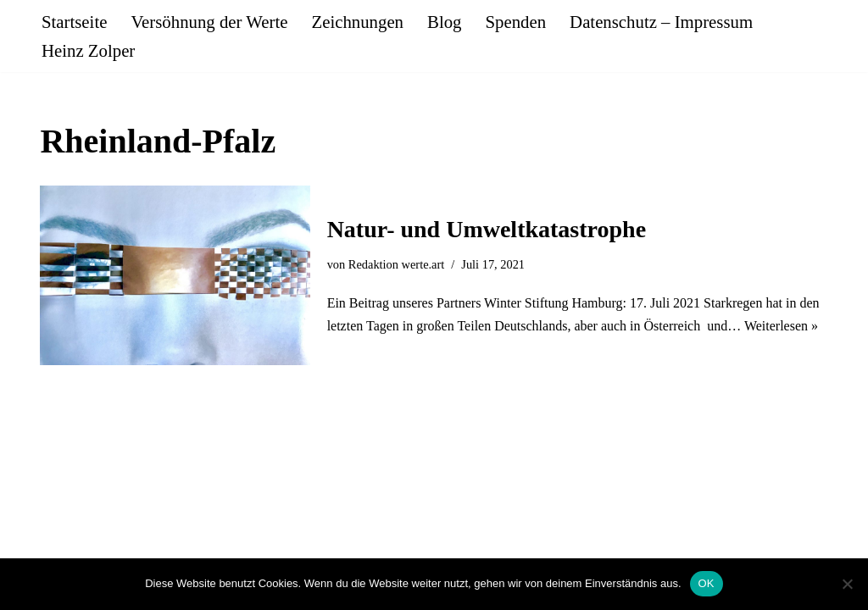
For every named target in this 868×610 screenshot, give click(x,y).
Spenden (515, 22)
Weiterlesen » (781, 326)
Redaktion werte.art (396, 264)
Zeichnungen (357, 22)
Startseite (74, 22)
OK (707, 583)
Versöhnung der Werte (209, 22)
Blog (444, 22)
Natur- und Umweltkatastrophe (487, 229)
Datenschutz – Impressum (661, 22)
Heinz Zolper (88, 50)
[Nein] (847, 584)
